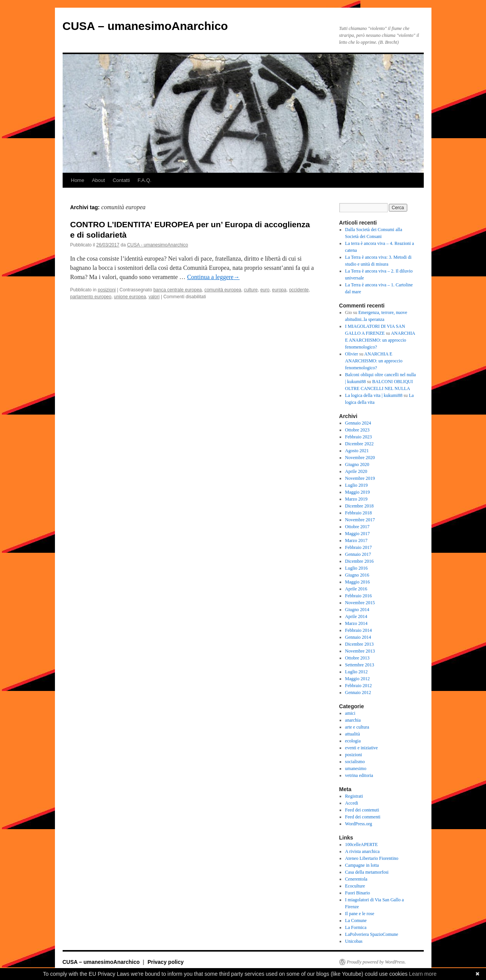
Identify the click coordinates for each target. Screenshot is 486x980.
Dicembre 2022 (359, 444)
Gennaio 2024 (358, 423)
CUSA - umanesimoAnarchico (158, 245)
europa (279, 290)
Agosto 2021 (357, 451)
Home (78, 180)
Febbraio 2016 (358, 596)
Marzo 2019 (356, 499)
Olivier (352, 354)
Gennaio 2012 (358, 692)
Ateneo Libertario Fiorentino (372, 858)
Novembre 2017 (360, 520)
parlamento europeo (91, 297)
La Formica (356, 927)
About (98, 180)
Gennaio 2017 (358, 554)
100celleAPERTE (361, 844)
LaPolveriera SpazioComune (372, 934)
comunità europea (223, 290)
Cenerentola (356, 879)
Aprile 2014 (356, 616)
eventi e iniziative (361, 748)
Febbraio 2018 (358, 513)
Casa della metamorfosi (367, 872)
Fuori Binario (357, 893)
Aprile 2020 (356, 471)
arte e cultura (357, 727)
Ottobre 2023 (357, 430)
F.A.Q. (144, 180)
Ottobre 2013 (357, 658)
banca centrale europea (177, 290)
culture (251, 290)
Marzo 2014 (356, 623)
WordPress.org (358, 824)
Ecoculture (355, 886)
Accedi (352, 803)
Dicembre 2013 (359, 644)
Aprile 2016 (356, 589)
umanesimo (356, 768)
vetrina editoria (359, 775)
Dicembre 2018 (359, 506)
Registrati (354, 796)
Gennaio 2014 (358, 637)
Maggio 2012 (357, 679)
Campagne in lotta (362, 865)
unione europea (130, 297)
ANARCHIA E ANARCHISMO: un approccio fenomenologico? (380, 340)
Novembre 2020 (360, 458)
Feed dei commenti (363, 817)
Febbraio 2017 (358, 547)
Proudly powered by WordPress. (377, 962)
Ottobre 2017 (357, 527)
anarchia (353, 720)
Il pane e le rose (360, 914)
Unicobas (354, 941)
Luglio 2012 (356, 672)
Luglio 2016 (356, 568)
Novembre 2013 (360, 651)
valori (154, 297)
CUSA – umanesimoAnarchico (145, 26)
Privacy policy (166, 962)
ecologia (353, 741)
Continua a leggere (213, 277)
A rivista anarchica (362, 851)
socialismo (355, 762)
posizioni (107, 290)
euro (265, 290)
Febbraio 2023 (358, 437)
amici (350, 713)
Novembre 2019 (360, 478)
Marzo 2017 (356, 540)
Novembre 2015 (360, 603)
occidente (299, 290)
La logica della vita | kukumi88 (374, 395)
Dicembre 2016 (359, 561)
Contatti (121, 180)
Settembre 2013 (360, 665)
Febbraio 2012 (358, 686)
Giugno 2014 (357, 610)
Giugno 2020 (357, 464)
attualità (352, 734)
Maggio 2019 (357, 492)
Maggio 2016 (357, 582)
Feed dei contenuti (362, 810)
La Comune (356, 921)
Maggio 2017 (357, 534)
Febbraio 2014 (358, 630)
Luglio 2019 (356, 485)
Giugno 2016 (357, 575)
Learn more (423, 974)
